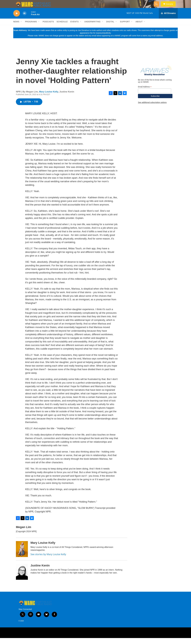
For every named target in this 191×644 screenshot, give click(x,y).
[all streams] (168, 19)
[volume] (25, 19)
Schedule (62, 28)
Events (75, 28)
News (16, 28)
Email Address (145, 93)
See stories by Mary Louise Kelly (48, 560)
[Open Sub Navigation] (21, 28)
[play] (17, 19)
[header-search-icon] (158, 7)
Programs (31, 28)
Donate (171, 7)
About (139, 28)
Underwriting (92, 28)
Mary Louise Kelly (49, 98)
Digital (110, 28)
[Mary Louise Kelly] (22, 555)
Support (125, 28)
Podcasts (48, 28)
